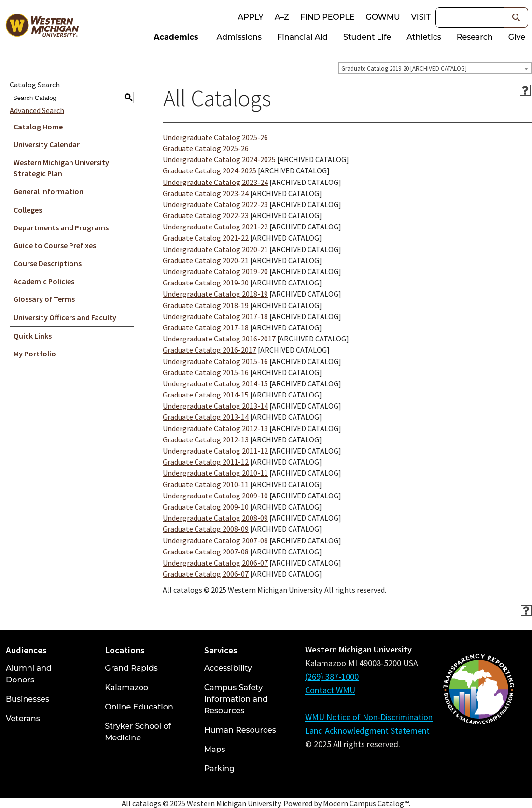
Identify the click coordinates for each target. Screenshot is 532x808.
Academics (176, 37)
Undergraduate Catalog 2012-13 (215, 428)
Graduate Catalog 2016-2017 (210, 350)
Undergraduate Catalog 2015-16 (215, 361)
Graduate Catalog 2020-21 (206, 260)
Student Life (367, 37)
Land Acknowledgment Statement (367, 730)
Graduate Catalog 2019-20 (206, 283)
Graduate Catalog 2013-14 (206, 417)
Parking (220, 769)
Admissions (239, 37)
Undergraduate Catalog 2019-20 (215, 271)
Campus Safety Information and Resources (236, 699)
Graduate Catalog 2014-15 (206, 395)
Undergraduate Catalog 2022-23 (215, 204)
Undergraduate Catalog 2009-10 (215, 496)
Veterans (23, 718)
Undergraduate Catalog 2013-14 (215, 406)
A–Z (282, 17)
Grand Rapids (131, 668)
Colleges (28, 210)
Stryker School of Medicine (138, 732)
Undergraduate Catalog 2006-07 (215, 563)
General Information (49, 191)
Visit (421, 17)
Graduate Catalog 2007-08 (206, 552)
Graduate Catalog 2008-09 (206, 529)
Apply (250, 17)
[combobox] (435, 68)
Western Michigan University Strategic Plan (61, 168)
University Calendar (47, 144)
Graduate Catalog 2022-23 (206, 215)
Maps (215, 749)
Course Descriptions (48, 263)
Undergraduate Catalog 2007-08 (215, 540)
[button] (516, 17)
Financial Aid (302, 37)
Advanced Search (37, 110)
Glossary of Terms (44, 299)
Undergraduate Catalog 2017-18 (215, 316)
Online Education (139, 707)
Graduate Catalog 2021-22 (206, 238)
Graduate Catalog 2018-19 (206, 305)
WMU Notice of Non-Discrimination (369, 717)
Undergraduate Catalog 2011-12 (215, 451)
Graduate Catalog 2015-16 (206, 372)
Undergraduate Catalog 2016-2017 (219, 339)
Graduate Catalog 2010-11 (206, 484)
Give (517, 37)
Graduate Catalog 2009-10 (206, 507)
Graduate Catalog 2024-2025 (210, 170)
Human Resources (240, 730)
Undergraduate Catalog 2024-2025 (219, 159)
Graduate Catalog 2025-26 (206, 148)
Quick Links (33, 336)
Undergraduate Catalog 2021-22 (215, 227)
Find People (328, 17)
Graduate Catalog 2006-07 (206, 574)
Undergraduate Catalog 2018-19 (215, 294)
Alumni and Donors (29, 674)
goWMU (383, 17)
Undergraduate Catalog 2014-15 (215, 383)
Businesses (28, 699)
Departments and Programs (61, 227)
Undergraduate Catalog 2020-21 (215, 249)
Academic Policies (44, 281)
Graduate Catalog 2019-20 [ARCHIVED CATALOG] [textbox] (404, 68)
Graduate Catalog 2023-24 (206, 193)
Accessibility (228, 668)
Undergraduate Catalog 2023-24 (215, 182)
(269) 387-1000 (332, 676)
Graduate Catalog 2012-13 (206, 439)
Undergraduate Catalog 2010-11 (215, 473)
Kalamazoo (126, 688)
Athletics (424, 37)
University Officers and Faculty (65, 317)
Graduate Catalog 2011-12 (206, 462)
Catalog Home (38, 127)
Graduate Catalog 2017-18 (206, 327)
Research (475, 37)
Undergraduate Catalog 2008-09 (215, 518)
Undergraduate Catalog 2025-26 (215, 137)
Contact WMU (330, 690)
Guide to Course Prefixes (55, 245)
